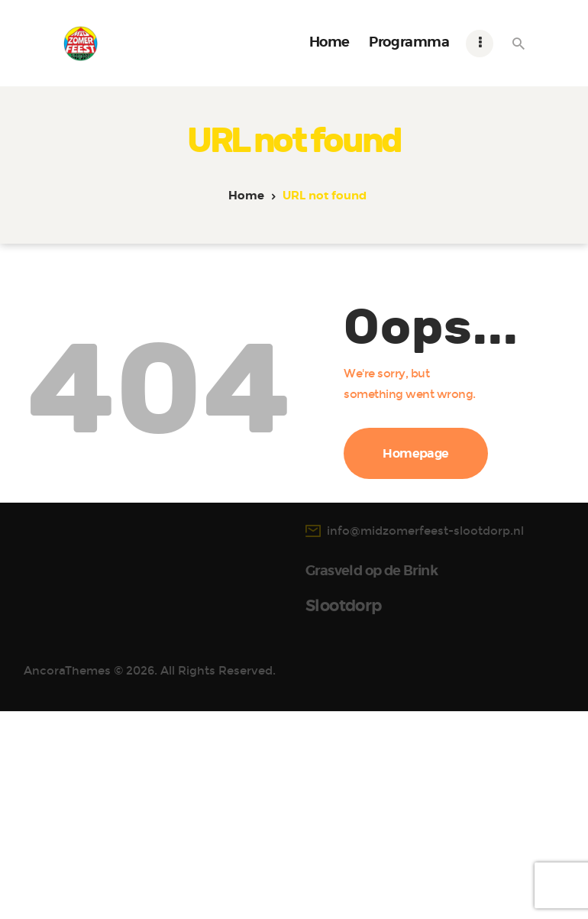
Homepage (416, 454)
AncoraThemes (67, 168)
